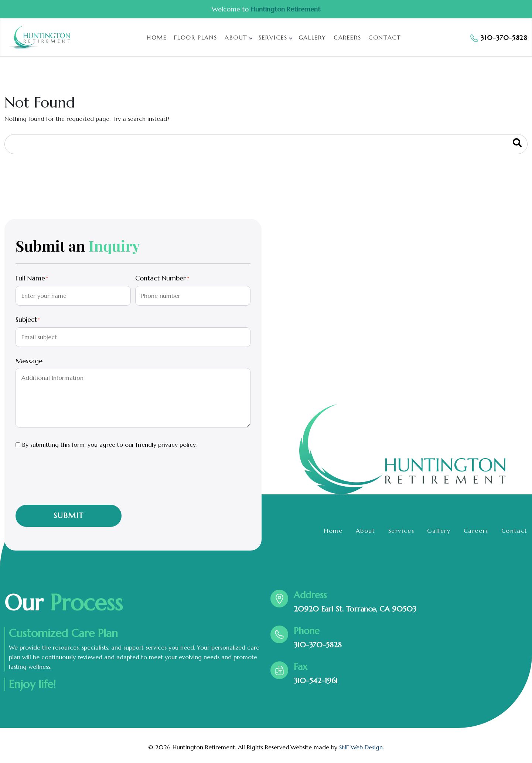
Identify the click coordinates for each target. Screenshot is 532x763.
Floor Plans (196, 37)
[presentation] (72, 482)
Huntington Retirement (285, 9)
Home (157, 37)
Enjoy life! (32, 684)
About (236, 37)
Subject (28, 320)
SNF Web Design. (362, 747)
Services (273, 37)
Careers (347, 37)
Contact (385, 37)
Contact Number (162, 279)
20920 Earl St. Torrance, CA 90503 (355, 609)
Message (29, 361)
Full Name (32, 279)
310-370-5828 (318, 645)
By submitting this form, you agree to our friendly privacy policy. (109, 444)
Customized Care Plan (63, 633)
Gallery (312, 37)
